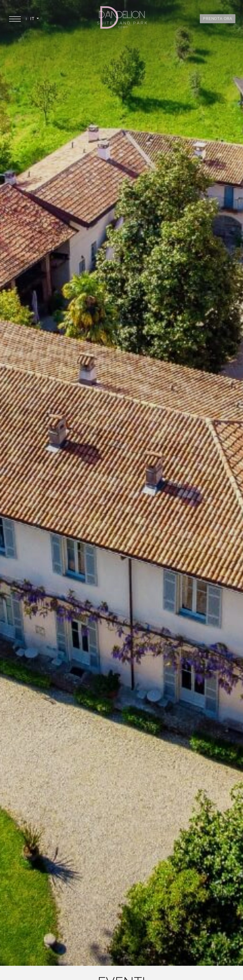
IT (33, 19)
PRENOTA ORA (218, 19)
